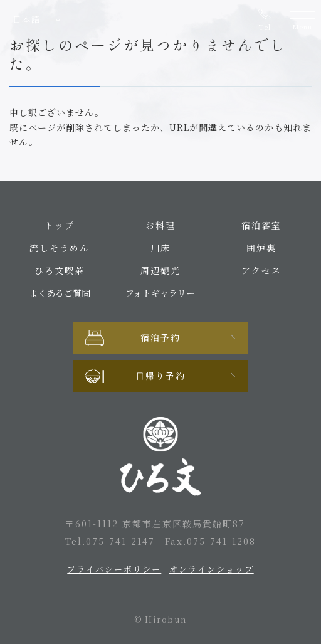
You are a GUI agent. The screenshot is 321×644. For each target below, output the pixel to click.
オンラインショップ (212, 569)
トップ (60, 225)
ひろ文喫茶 (60, 270)
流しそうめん (60, 248)
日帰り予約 (160, 376)
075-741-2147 (120, 541)
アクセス (261, 270)
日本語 (27, 19)
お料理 (160, 225)
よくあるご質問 (60, 293)
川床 (160, 248)
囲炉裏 (261, 248)
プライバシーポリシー (114, 569)
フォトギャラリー (160, 293)
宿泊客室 (261, 225)
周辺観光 (160, 270)
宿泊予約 (160, 337)
